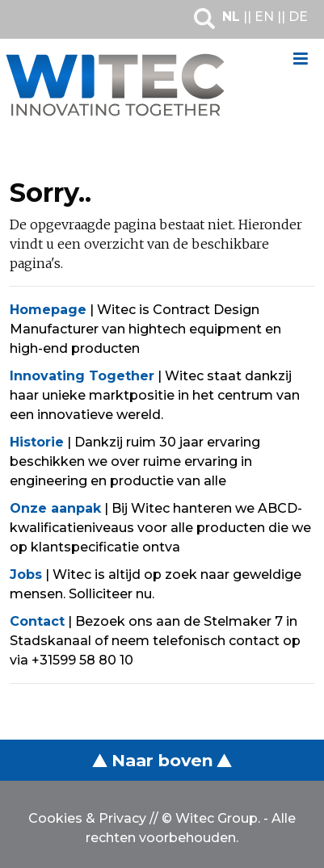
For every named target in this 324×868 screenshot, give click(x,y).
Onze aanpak (55, 508)
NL (231, 17)
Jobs (26, 574)
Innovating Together (82, 376)
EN (264, 17)
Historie (37, 442)
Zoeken (204, 19)
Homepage (48, 310)
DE (298, 17)
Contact (37, 621)
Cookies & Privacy (87, 818)
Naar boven (162, 760)
